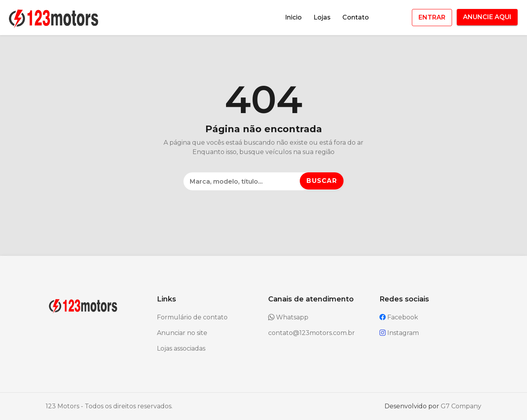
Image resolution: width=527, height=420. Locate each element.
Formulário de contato (192, 317)
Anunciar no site (182, 333)
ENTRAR (432, 17)
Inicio (293, 17)
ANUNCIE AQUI (487, 17)
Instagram (399, 333)
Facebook (399, 317)
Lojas (322, 17)
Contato (356, 17)
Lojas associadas (181, 348)
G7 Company (461, 406)
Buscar (322, 181)
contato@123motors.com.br (312, 333)
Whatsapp (288, 317)
